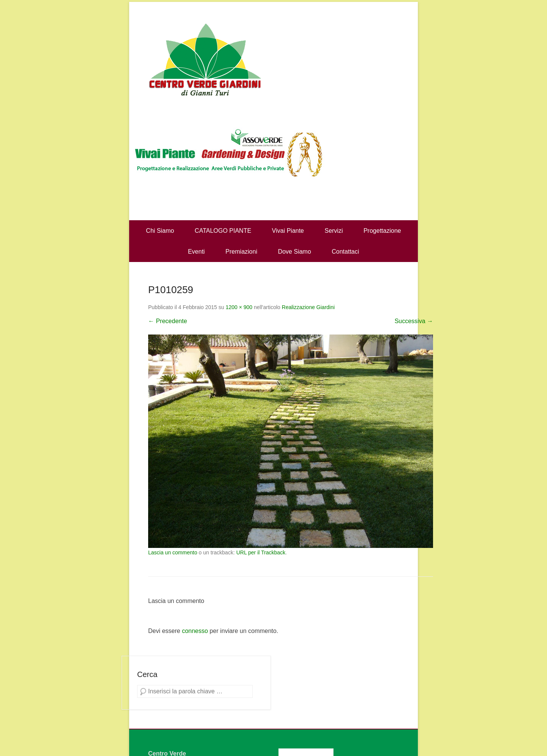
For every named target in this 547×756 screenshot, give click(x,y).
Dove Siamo (295, 252)
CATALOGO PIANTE (223, 231)
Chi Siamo (160, 231)
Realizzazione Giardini (308, 307)
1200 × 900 (239, 307)
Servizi (334, 231)
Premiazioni (242, 252)
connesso (195, 631)
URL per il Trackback (261, 552)
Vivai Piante (288, 231)
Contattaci (345, 252)
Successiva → (414, 321)
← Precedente (168, 321)
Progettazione (382, 231)
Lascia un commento (173, 552)
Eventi (196, 252)
